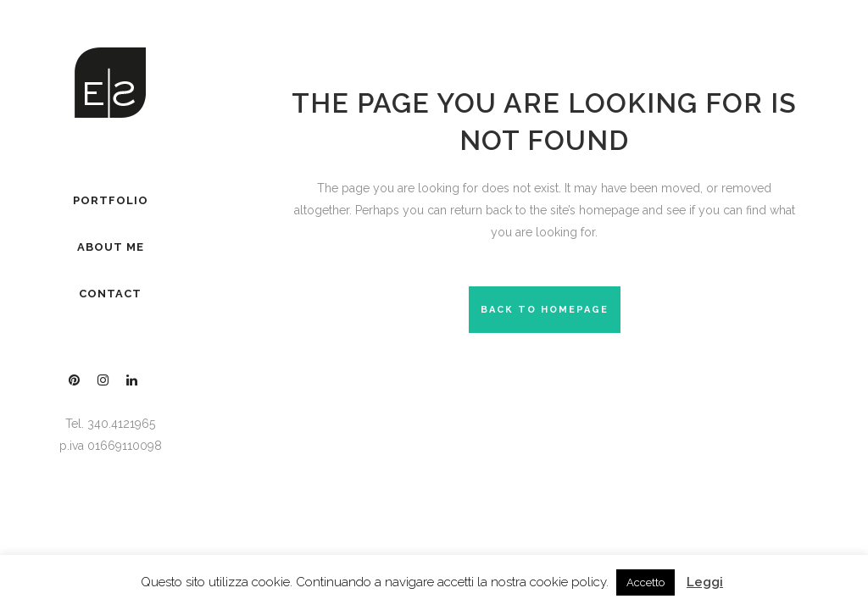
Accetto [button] (645, 582)
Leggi (705, 582)
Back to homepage (545, 310)
